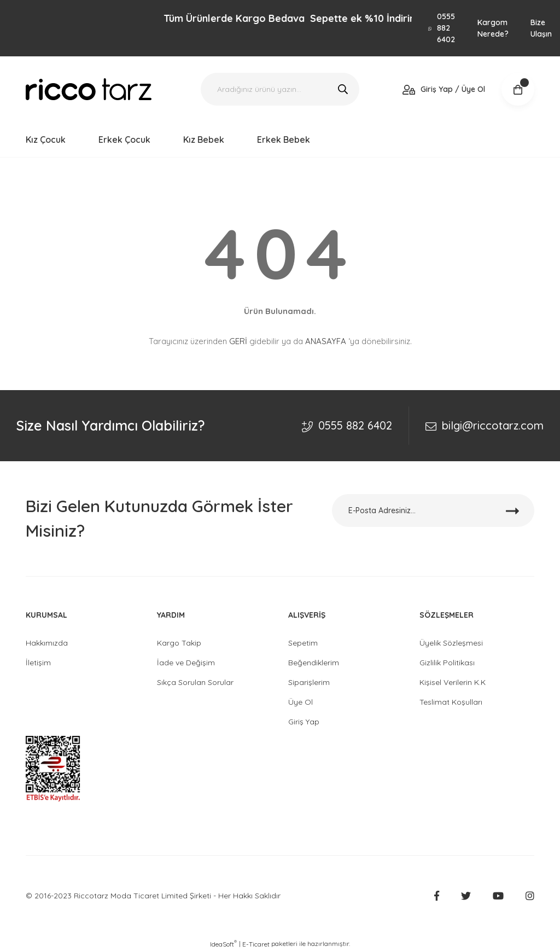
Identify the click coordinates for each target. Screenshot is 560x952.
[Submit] (512, 510)
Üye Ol (301, 702)
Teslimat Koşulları (451, 702)
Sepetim (303, 643)
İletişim (38, 663)
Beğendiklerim (314, 663)
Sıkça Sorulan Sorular (195, 682)
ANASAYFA (326, 341)
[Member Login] (444, 89)
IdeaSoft (223, 944)
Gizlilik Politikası (447, 663)
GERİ (238, 341)
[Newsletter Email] (433, 510)
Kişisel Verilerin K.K (453, 682)
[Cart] (518, 89)
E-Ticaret (256, 944)
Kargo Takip (179, 643)
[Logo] (89, 89)
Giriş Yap (304, 722)
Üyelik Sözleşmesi (451, 643)
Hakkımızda (47, 643)
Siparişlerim (309, 682)
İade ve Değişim (186, 663)
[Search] (280, 89)
